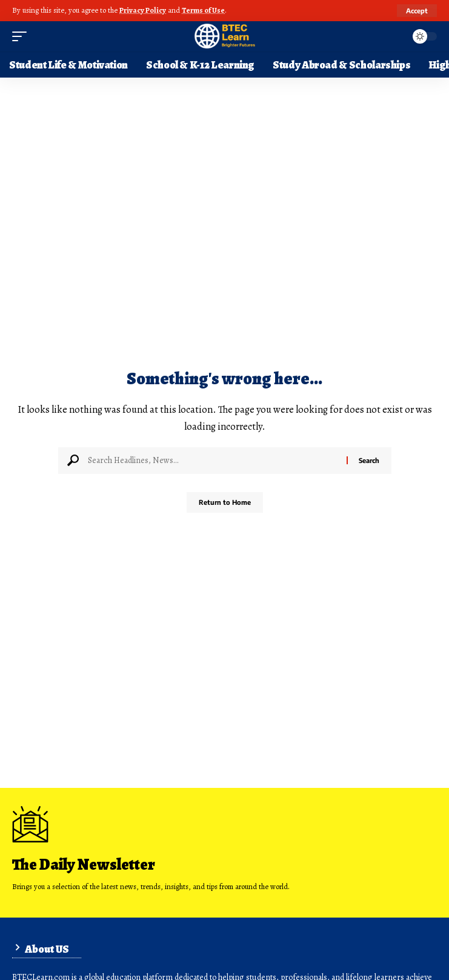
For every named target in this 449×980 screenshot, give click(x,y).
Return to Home (225, 502)
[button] (417, 11)
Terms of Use (203, 10)
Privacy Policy (143, 10)
